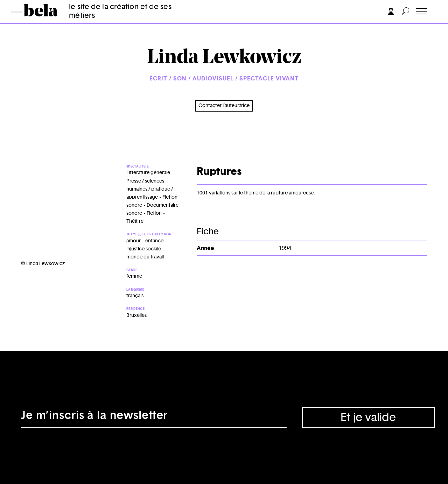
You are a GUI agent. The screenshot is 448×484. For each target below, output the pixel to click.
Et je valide (368, 418)
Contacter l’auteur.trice (224, 106)
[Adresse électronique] (154, 418)
